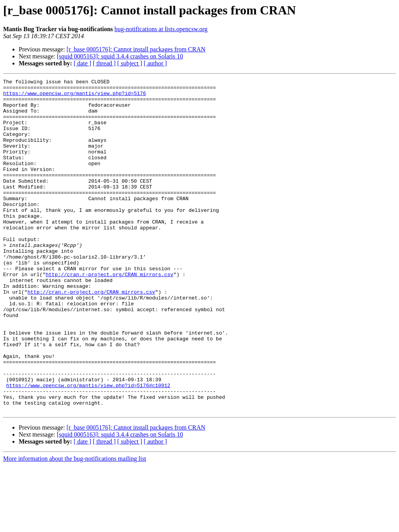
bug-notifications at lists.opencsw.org (161, 29)
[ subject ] (130, 63)
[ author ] (155, 63)
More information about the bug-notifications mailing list (75, 525)
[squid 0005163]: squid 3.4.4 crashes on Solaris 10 (120, 56)
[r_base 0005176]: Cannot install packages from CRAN (136, 49)
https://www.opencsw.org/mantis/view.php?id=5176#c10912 (88, 447)
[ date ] (82, 63)
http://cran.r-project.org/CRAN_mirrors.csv (109, 314)
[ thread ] (104, 63)
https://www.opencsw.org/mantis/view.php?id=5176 (75, 97)
